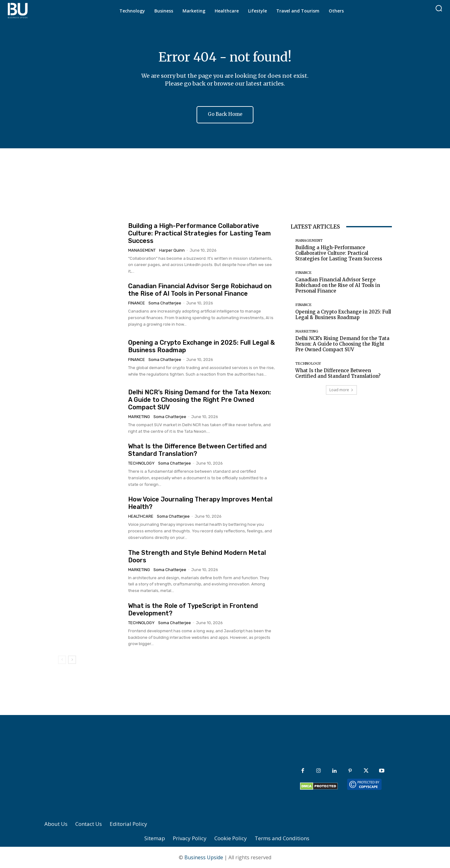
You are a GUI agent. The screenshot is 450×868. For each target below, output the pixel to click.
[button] (439, 8)
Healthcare (141, 517)
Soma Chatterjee (165, 303)
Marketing (139, 417)
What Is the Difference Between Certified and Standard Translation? (338, 373)
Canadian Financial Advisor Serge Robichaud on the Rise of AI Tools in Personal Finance (200, 290)
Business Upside (204, 857)
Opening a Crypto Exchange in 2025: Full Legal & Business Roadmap (343, 315)
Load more (341, 390)
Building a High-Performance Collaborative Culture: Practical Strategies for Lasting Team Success (200, 233)
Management (142, 250)
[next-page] (72, 660)
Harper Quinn (172, 250)
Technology (141, 464)
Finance (137, 303)
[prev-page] (62, 660)
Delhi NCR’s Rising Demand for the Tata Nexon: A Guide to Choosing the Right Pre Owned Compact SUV (200, 400)
